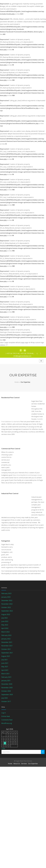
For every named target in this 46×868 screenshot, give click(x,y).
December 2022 (7, 600)
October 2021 (6, 649)
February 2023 (6, 593)
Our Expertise (33, 764)
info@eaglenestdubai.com (22, 356)
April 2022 (5, 628)
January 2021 (6, 681)
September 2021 (7, 653)
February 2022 (6, 635)
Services (24, 764)
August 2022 (6, 614)
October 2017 (6, 701)
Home (10, 764)
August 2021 (6, 656)
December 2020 (7, 684)
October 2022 (6, 607)
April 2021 (5, 670)
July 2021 (4, 660)
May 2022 (5, 625)
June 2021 (5, 663)
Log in (4, 713)
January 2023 (6, 597)
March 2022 (5, 632)
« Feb (3, 748)
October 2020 (6, 691)
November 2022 (7, 604)
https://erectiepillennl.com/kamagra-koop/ (27, 475)
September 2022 (7, 611)
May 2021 (5, 667)
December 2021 (7, 642)
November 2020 (7, 688)
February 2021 (6, 677)
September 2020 (7, 695)
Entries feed (6, 716)
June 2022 (5, 621)
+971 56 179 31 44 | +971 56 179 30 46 (20, 353)
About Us (17, 764)
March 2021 (5, 674)
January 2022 (6, 639)
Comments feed (7, 720)
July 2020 (4, 698)
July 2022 (4, 618)
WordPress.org (7, 723)
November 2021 (7, 646)
